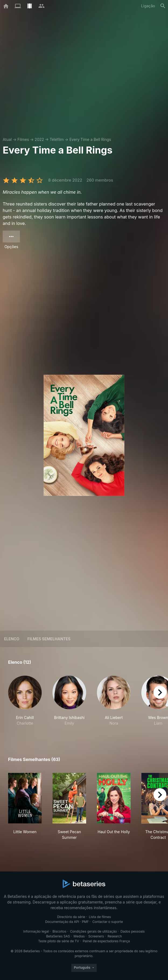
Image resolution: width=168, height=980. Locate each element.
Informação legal (36, 931)
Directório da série (71, 917)
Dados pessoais (133, 931)
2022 (39, 139)
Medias (79, 936)
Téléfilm (57, 139)
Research (115, 936)
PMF (85, 922)
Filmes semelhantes (49, 639)
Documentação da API (62, 922)
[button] (25, 704)
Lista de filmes (100, 917)
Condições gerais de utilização (93, 931)
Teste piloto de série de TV (59, 941)
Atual (7, 139)
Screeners (96, 936)
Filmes (23, 139)
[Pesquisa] (163, 6)
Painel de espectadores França (106, 941)
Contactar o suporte (108, 922)
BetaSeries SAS (58, 936)
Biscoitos (59, 931)
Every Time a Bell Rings (90, 139)
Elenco (12, 639)
